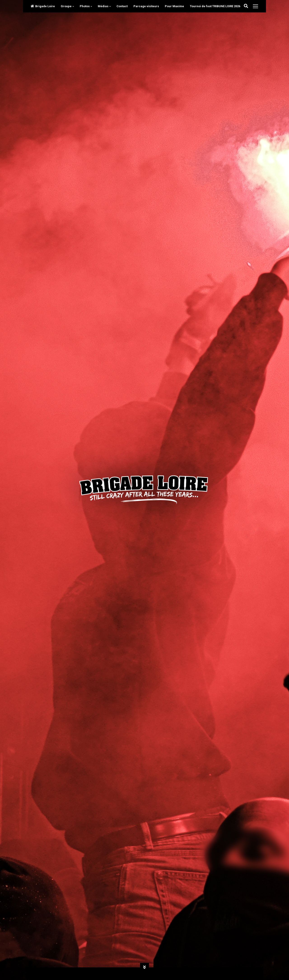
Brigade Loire (43, 6)
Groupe (66, 6)
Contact (122, 6)
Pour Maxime (174, 6)
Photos (85, 6)
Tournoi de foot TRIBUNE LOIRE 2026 (215, 6)
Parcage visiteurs (146, 6)
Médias (103, 6)
